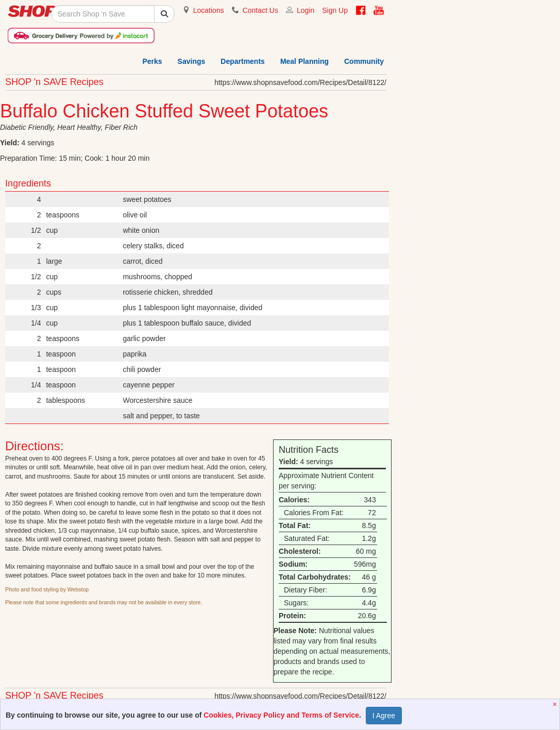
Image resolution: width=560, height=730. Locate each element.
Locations (209, 10)
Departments (243, 61)
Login (306, 10)
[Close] (556, 704)
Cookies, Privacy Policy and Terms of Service (281, 715)
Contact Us (260, 10)
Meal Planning (304, 61)
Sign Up (335, 10)
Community (364, 61)
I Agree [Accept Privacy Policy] (384, 716)
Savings (192, 61)
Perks (152, 61)
